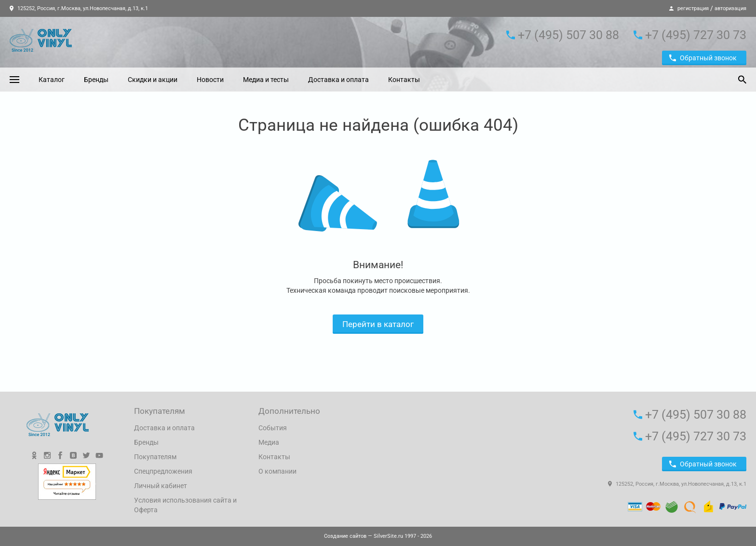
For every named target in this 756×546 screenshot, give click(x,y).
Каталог (52, 80)
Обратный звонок (703, 58)
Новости (210, 80)
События (273, 428)
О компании (277, 471)
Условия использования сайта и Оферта (185, 505)
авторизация (730, 8)
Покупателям (155, 457)
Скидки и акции (153, 80)
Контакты (404, 80)
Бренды (96, 80)
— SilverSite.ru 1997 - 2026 (378, 536)
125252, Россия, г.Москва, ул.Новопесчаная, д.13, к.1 (79, 8)
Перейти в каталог (378, 324)
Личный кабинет (161, 486)
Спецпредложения (163, 471)
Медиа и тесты (266, 80)
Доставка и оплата (338, 80)
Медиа (269, 442)
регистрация (693, 8)
